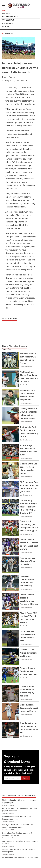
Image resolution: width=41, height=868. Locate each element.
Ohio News (6, 13)
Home (4, 10)
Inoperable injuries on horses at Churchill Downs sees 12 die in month (20, 68)
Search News (7, 23)
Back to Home (8, 34)
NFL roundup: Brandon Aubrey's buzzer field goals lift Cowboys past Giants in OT (28, 507)
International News (10, 17)
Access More (7, 349)
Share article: (10, 319)
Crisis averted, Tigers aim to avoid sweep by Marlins (29, 708)
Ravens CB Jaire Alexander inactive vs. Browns (29, 653)
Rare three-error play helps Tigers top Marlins (28, 561)
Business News (8, 20)
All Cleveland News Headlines (19, 796)
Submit (26, 778)
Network (5, 27)
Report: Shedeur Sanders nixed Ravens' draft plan (28, 671)
